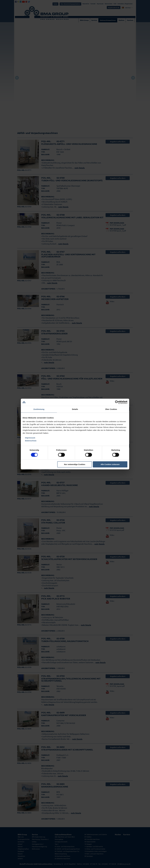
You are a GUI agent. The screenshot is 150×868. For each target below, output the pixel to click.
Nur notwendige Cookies (75, 464)
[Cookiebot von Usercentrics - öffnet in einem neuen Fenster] (117, 402)
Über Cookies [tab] (111, 409)
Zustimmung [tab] (39, 409)
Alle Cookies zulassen (110, 464)
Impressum (30, 438)
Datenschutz (31, 441)
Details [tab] (75, 409)
